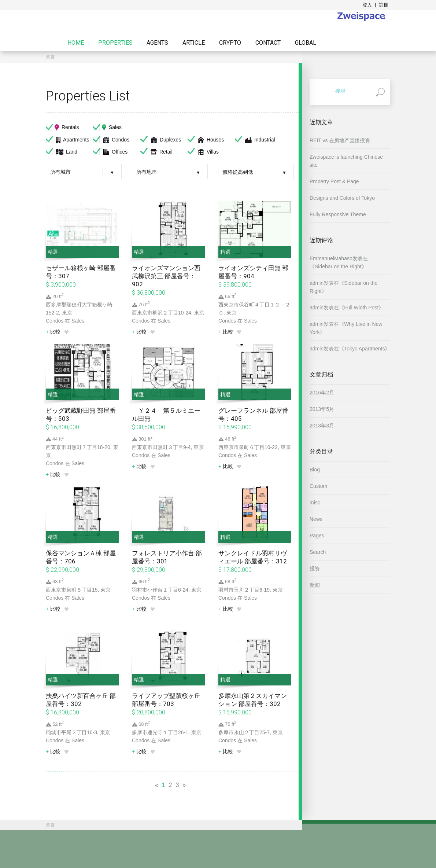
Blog (315, 470)
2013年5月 (322, 409)
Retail (156, 152)
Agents (157, 43)
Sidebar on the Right (338, 266)
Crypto (230, 43)
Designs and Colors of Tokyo (342, 198)
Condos (111, 140)
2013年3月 (322, 426)
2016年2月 (322, 393)
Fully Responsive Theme (338, 214)
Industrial (255, 140)
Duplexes (161, 140)
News (316, 519)
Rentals (62, 127)
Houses (206, 140)
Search (318, 552)
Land (62, 152)
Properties (115, 43)
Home (76, 43)
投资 (315, 569)
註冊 (384, 5)
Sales (107, 127)
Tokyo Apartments (364, 349)
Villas (203, 152)
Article (194, 43)
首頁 (50, 57)
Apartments (67, 140)
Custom (318, 486)
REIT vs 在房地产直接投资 (340, 140)
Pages (317, 536)
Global (306, 43)
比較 (53, 332)
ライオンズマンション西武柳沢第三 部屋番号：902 (166, 276)
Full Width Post (361, 308)
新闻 (315, 585)
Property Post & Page (334, 181)
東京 (67, 313)
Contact (268, 43)
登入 (367, 5)
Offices (110, 152)
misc (315, 503)
